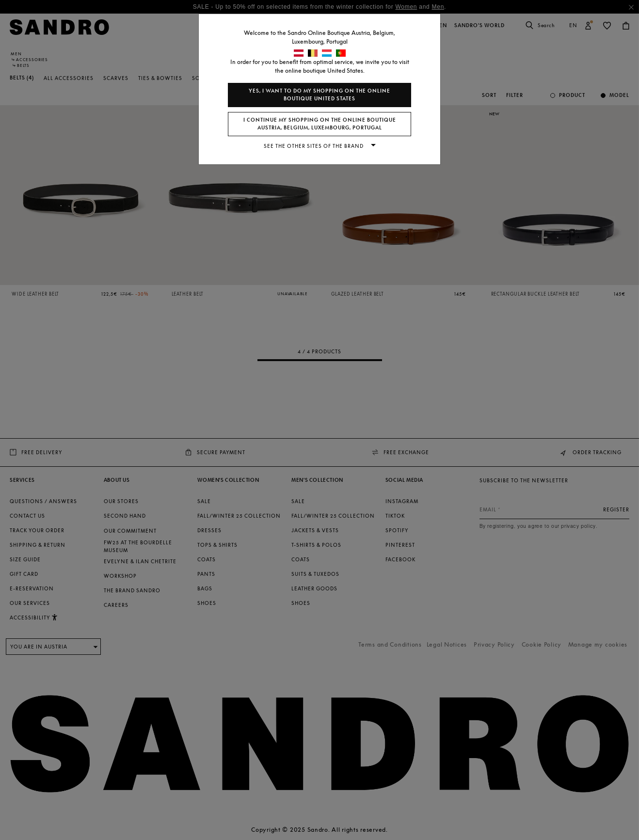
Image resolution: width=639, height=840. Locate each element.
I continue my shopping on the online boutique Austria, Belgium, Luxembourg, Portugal (320, 124)
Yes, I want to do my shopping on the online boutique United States (319, 95)
